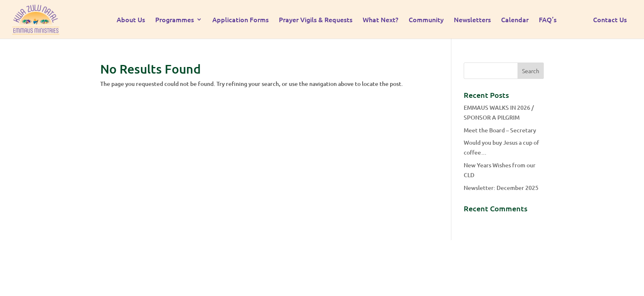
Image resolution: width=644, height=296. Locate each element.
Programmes (175, 20)
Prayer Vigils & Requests (316, 20)
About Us (131, 20)
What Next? (381, 20)
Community (426, 20)
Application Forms (240, 20)
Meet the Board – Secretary (500, 130)
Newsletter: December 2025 (501, 188)
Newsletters (472, 20)
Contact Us (610, 20)
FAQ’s (548, 20)
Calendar (515, 20)
